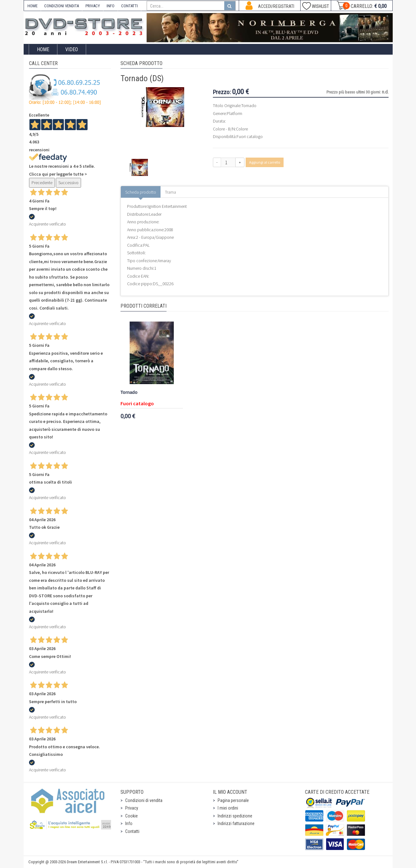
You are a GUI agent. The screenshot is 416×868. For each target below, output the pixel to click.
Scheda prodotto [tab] (141, 192)
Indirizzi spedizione (235, 816)
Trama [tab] (170, 192)
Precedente (42, 183)
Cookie (132, 816)
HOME (32, 6)
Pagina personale (233, 800)
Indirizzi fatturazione (236, 823)
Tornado (129, 392)
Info (129, 823)
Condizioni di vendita (144, 800)
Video (72, 49)
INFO (111, 6)
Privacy (132, 808)
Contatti (132, 831)
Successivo (68, 183)
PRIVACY (93, 6)
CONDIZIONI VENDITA (62, 6)
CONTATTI (129, 6)
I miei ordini (228, 808)
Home (43, 49)
